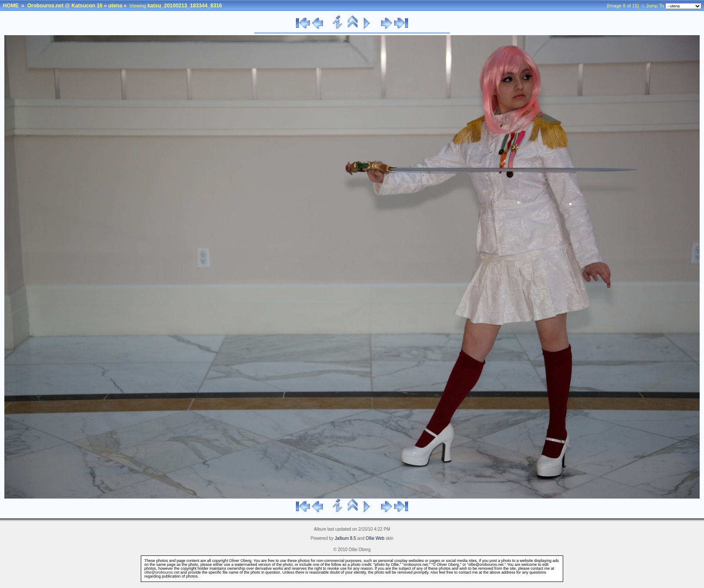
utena (115, 6)
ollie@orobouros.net (162, 572)
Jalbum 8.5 (345, 538)
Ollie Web (375, 538)
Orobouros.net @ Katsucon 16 (65, 6)
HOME (11, 6)
